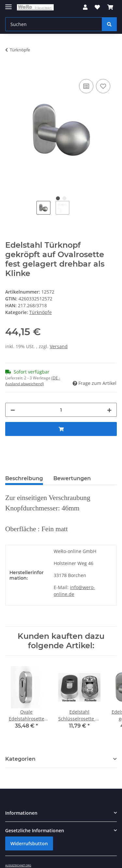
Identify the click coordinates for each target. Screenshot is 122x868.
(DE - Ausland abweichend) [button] (33, 381)
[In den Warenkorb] (10, 70)
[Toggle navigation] (8, 4)
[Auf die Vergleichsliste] (86, 86)
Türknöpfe (41, 312)
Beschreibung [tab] (24, 478)
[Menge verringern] (13, 410)
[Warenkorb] (110, 7)
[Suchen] (54, 24)
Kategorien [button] (20, 759)
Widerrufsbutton (29, 843)
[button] (85, 7)
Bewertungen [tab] (72, 478)
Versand (59, 346)
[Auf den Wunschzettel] (103, 86)
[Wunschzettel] (97, 7)
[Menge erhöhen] (109, 410)
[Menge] (61, 410)
